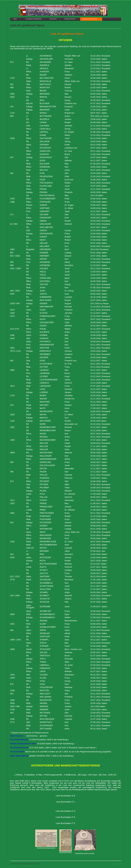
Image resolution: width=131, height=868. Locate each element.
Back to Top (117, 864)
